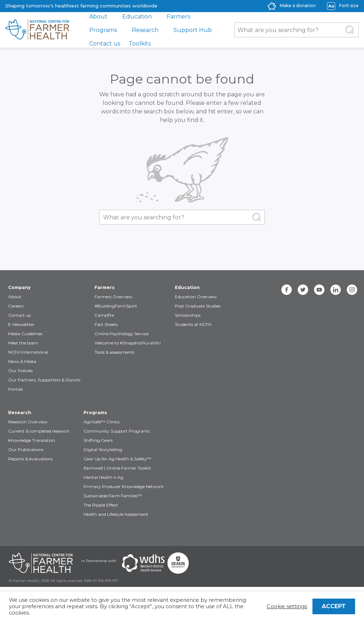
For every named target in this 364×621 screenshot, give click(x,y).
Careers (16, 306)
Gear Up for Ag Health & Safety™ (117, 459)
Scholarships (188, 315)
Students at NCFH (193, 324)
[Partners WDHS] (143, 563)
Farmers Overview (114, 297)
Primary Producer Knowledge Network (124, 486)
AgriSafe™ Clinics (101, 422)
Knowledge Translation (32, 440)
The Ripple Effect (101, 505)
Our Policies (20, 371)
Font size (349, 6)
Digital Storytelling (103, 449)
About (98, 17)
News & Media (22, 361)
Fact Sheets (106, 324)
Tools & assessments (114, 352)
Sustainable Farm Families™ (113, 496)
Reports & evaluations (30, 459)
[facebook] (287, 290)
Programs (103, 30)
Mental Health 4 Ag (103, 477)
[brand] (37, 30)
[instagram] (352, 290)
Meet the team (23, 343)
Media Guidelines (25, 334)
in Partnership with (99, 561)
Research (145, 30)
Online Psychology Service (122, 334)
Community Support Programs (117, 431)
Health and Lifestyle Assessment (116, 514)
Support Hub (193, 30)
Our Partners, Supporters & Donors (44, 380)
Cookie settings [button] (287, 606)
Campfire (104, 315)
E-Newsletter (21, 324)
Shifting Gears (98, 440)
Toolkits (140, 44)
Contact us (105, 44)
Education (137, 17)
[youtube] (319, 290)
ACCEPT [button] (334, 606)
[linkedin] (336, 290)
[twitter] (303, 290)
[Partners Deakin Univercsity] (178, 563)
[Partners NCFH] (41, 563)
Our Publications (26, 449)
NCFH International (28, 352)
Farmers (178, 17)
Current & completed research (39, 431)
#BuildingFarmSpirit (116, 306)
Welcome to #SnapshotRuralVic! (128, 343)
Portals (15, 389)
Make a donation (298, 6)
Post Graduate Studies (198, 306)
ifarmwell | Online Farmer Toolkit (117, 468)
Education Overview (196, 297)
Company (19, 287)
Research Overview (28, 422)
